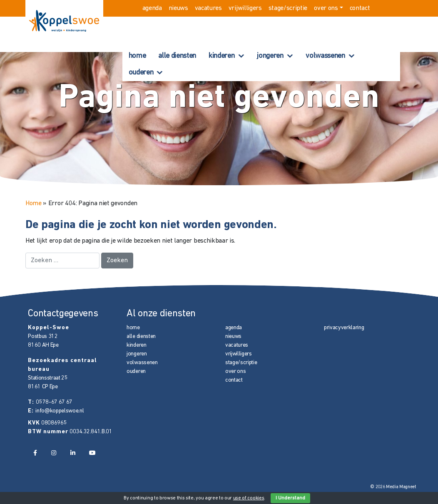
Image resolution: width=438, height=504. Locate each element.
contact (360, 8)
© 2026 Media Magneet (393, 487)
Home (34, 204)
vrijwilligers (245, 8)
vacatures (208, 8)
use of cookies (249, 498)
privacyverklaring (344, 328)
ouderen (141, 73)
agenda (152, 8)
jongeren (270, 56)
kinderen (221, 56)
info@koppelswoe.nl (60, 411)
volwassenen (325, 56)
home (137, 56)
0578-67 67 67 (54, 402)
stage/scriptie (288, 8)
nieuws (178, 8)
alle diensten (177, 56)
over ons (326, 8)
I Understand (290, 498)
